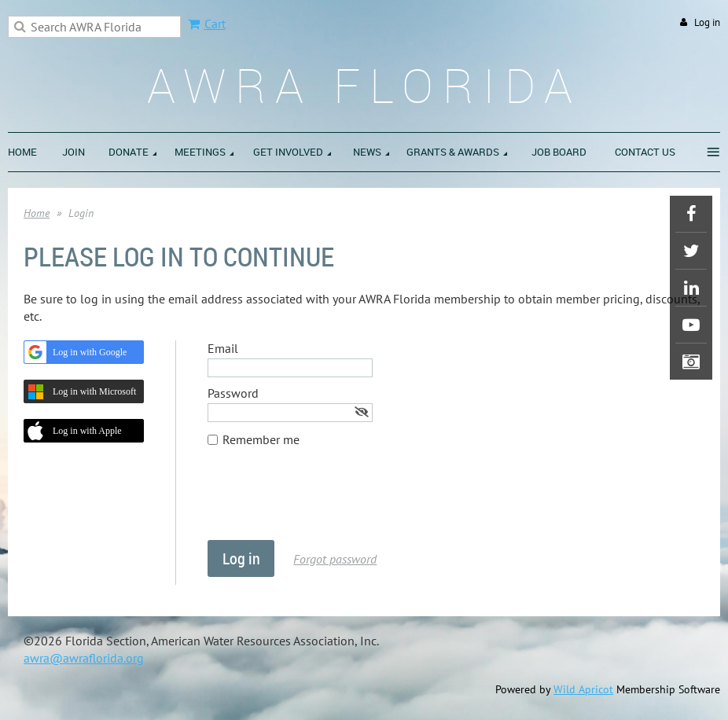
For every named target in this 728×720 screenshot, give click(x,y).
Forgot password (335, 559)
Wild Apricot (583, 689)
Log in (707, 22)
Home (37, 213)
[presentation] (327, 501)
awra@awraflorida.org (84, 658)
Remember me (261, 439)
